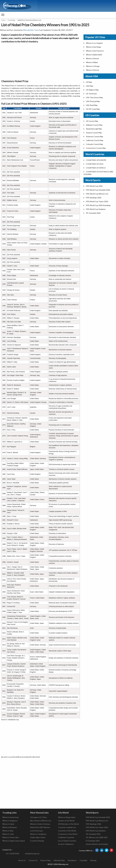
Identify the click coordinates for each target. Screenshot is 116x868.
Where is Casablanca (38, 834)
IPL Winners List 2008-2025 (97, 837)
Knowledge (11, 20)
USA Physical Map (93, 101)
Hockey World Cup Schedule (97, 844)
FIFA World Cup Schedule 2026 (98, 190)
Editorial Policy (59, 860)
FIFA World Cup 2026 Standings (98, 205)
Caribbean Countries (66, 837)
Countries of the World (67, 831)
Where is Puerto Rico (11, 837)
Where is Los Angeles (94, 43)
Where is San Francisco (95, 51)
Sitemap (93, 860)
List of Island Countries (67, 841)
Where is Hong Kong (10, 817)
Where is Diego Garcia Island (14, 841)
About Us (22, 860)
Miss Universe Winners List (41, 821)
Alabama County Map (94, 125)
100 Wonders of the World (68, 824)
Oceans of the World (66, 821)
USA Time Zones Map (94, 97)
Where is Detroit (92, 70)
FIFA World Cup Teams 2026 (97, 201)
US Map (89, 82)
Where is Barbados (10, 827)
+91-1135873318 (12, 854)
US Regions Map (92, 90)
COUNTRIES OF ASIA (95, 164)
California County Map (95, 140)
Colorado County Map (94, 144)
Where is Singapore (10, 821)
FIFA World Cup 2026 (94, 186)
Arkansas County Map (95, 136)
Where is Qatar (8, 824)
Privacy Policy (46, 860)
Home (3, 20)
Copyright (83, 860)
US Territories (91, 94)
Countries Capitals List (67, 827)
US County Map (92, 121)
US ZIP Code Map (93, 109)
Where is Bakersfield (94, 55)
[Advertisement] (41, 61)
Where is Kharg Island (67, 817)
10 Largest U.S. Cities (38, 817)
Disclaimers (72, 860)
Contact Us (33, 860)
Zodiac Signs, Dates (38, 837)
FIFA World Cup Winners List (97, 194)
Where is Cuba (8, 834)
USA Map (90, 86)
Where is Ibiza (8, 831)
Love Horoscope (36, 831)
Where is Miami (92, 62)
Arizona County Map (94, 133)
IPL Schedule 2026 (93, 213)
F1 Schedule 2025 (93, 841)
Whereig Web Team (31, 30)
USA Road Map (92, 105)
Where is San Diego (94, 47)
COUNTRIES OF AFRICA (96, 168)
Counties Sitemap (37, 841)
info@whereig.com (32, 854)
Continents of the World (68, 834)
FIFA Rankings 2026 (94, 198)
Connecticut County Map (96, 148)
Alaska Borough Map (94, 129)
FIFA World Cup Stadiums (96, 209)
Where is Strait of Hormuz (40, 824)
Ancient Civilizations (66, 844)
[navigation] (3, 15)
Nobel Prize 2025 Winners (40, 827)
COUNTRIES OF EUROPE (96, 160)
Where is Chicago (93, 66)
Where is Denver (92, 58)
